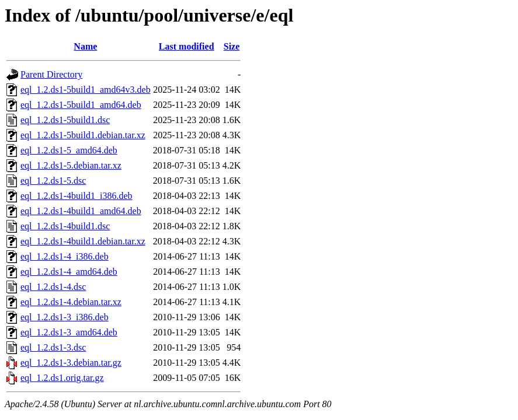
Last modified (187, 46)
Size (232, 46)
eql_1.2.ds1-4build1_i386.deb (77, 196)
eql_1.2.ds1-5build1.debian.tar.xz (83, 135)
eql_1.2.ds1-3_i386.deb (65, 317)
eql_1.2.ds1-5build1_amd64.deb (81, 105)
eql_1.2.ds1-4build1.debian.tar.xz (83, 241)
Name (85, 46)
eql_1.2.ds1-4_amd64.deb (69, 272)
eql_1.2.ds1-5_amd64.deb (69, 150)
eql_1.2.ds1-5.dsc (53, 181)
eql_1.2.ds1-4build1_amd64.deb (81, 211)
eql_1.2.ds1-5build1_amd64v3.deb (86, 90)
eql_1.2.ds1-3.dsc (53, 347)
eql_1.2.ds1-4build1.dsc (65, 226)
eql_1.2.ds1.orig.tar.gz (62, 378)
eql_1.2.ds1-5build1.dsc (65, 120)
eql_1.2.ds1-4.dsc (53, 287)
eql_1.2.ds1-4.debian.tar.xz (71, 302)
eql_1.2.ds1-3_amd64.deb (69, 332)
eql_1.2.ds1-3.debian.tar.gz (71, 363)
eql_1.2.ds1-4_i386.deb (65, 256)
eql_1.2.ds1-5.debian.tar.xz (71, 165)
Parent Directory (51, 74)
